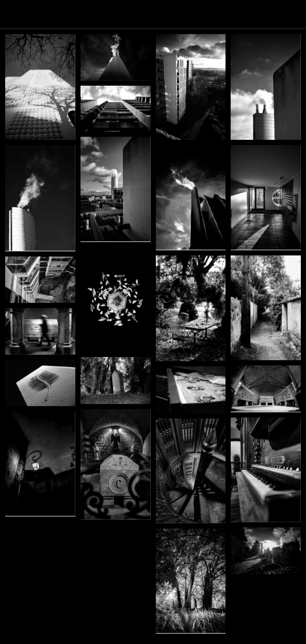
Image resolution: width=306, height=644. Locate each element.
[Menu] (14, 14)
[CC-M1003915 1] (191, 87)
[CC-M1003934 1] (116, 57)
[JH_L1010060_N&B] (116, 464)
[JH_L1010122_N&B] (40, 464)
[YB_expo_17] (191, 390)
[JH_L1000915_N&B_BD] (266, 551)
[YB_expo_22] (116, 300)
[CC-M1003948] (40, 87)
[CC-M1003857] (116, 109)
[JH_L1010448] (40, 280)
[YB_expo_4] (116, 381)
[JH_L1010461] (266, 197)
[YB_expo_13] (266, 389)
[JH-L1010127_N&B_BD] (191, 471)
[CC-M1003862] (40, 198)
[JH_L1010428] (116, 189)
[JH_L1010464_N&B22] (191, 197)
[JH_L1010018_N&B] (191, 581)
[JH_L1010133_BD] (266, 470)
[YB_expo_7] (40, 383)
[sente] (266, 308)
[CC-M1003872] (266, 87)
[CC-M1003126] (191, 309)
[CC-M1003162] (40, 331)
